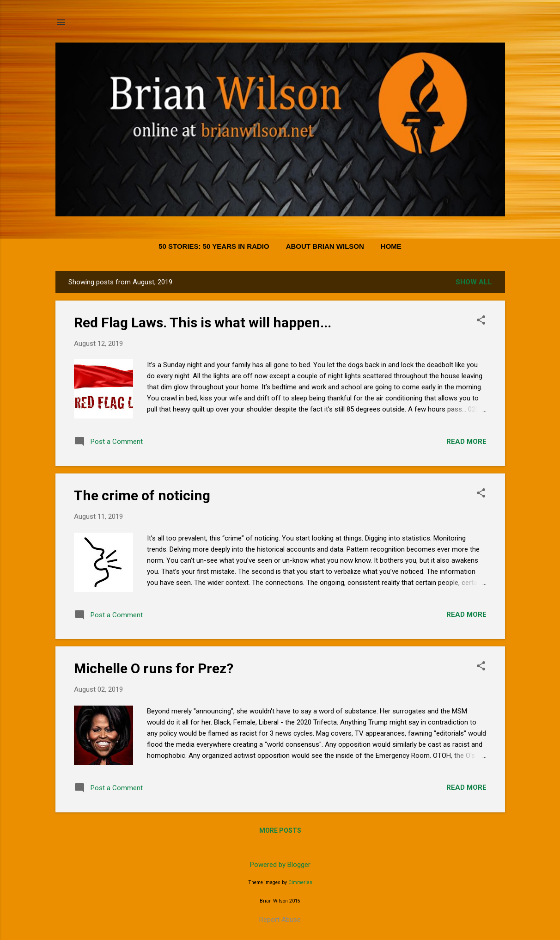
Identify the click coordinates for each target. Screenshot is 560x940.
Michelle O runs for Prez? (154, 668)
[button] (481, 321)
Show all (474, 282)
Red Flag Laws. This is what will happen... (203, 323)
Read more (466, 442)
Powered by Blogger (280, 865)
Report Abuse (280, 920)
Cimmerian (300, 882)
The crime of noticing (142, 495)
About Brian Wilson (325, 246)
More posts (280, 830)
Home (391, 246)
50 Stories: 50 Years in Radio (214, 246)
